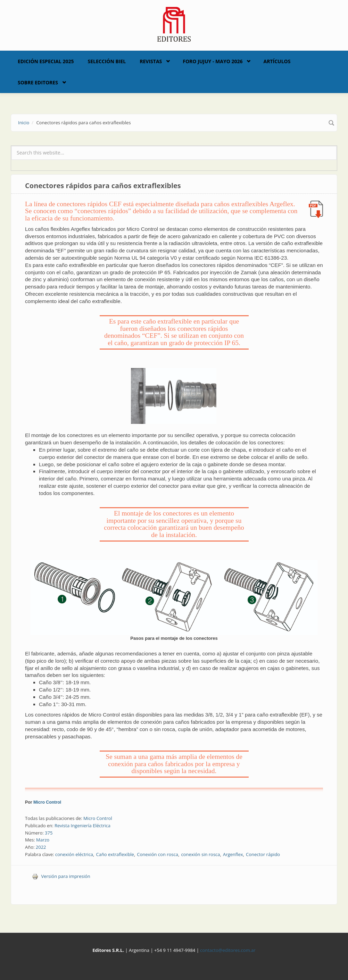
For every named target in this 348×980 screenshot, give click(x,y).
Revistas (151, 61)
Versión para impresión (61, 876)
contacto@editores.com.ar (228, 950)
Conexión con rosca (158, 854)
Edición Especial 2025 (46, 61)
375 (49, 833)
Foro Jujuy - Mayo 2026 (213, 61)
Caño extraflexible (115, 854)
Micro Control (47, 802)
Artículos (277, 61)
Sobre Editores (38, 82)
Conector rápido (263, 854)
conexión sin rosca (200, 854)
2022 (41, 847)
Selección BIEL (107, 61)
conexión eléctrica (74, 854)
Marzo (43, 840)
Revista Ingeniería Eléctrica (82, 826)
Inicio (24, 123)
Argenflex (233, 854)
